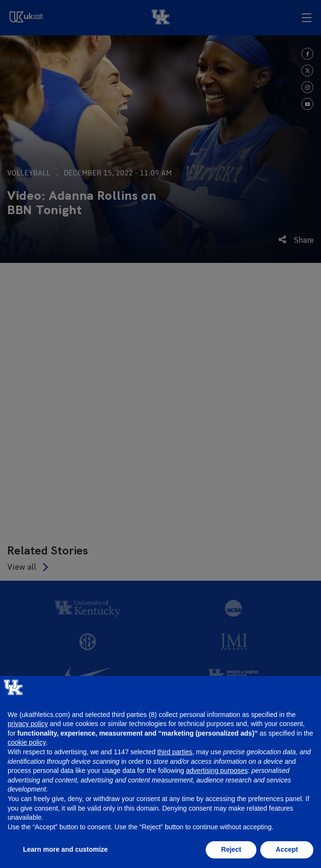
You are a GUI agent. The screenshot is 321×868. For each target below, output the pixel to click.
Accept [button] (287, 849)
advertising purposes (217, 770)
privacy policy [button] (28, 724)
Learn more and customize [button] (65, 849)
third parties (175, 752)
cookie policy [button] (27, 742)
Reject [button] (231, 849)
